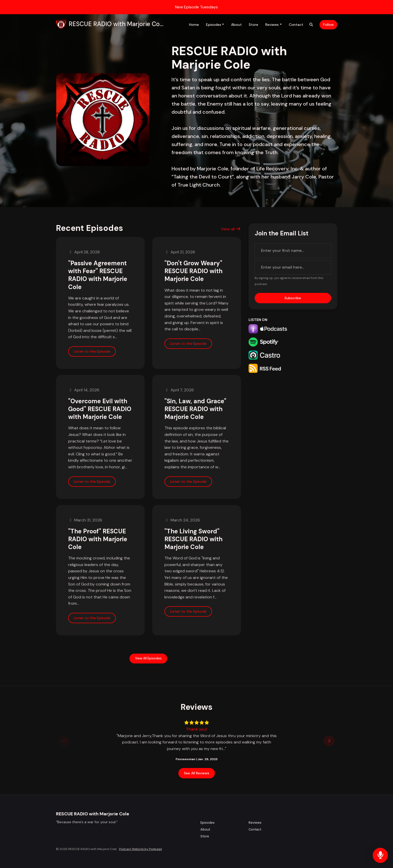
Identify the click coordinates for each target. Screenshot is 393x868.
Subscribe (293, 298)
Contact (296, 25)
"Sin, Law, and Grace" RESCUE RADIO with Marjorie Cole (195, 409)
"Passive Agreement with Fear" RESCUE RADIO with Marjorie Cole (98, 275)
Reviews (272, 25)
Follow (328, 25)
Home (194, 25)
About (236, 25)
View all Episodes (148, 658)
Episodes (214, 25)
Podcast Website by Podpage (141, 849)
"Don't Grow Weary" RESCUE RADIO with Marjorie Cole (193, 271)
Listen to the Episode (92, 351)
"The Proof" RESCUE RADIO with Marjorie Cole (98, 539)
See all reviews (197, 773)
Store (254, 25)
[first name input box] (293, 251)
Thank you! (196, 729)
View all (231, 229)
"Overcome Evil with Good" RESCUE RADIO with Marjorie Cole (100, 409)
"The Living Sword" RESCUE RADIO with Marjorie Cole (193, 539)
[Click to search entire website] (311, 25)
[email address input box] (293, 267)
